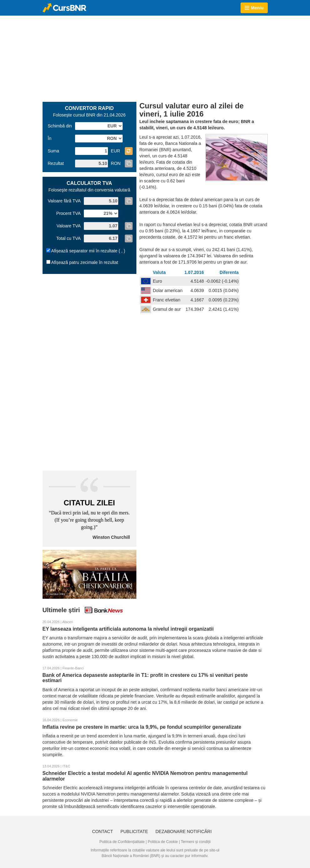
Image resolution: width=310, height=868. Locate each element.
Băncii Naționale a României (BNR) (131, 856)
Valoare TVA (69, 226)
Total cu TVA (69, 238)
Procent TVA (69, 213)
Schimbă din (60, 126)
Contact (102, 831)
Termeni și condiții (196, 842)
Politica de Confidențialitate (122, 842)
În (50, 138)
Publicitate (134, 831)
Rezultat (56, 163)
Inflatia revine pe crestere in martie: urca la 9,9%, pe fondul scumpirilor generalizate (142, 727)
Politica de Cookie (163, 842)
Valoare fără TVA (64, 201)
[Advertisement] (155, 58)
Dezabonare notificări (184, 831)
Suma (54, 151)
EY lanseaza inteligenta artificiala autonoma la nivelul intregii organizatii (128, 629)
